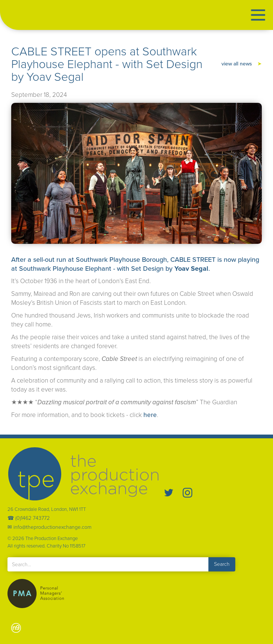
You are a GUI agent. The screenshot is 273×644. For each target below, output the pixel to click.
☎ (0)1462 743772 (29, 518)
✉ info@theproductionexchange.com (49, 527)
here (150, 415)
